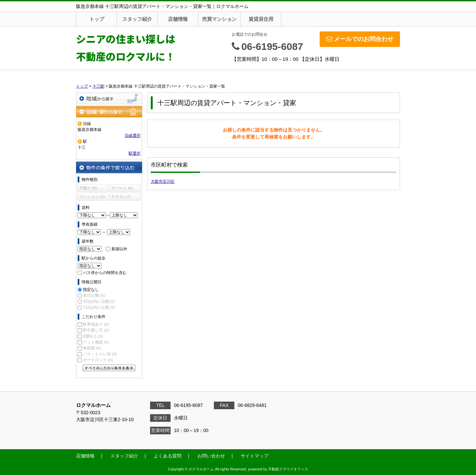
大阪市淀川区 (163, 181)
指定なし (91, 290)
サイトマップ (255, 456)
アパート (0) (122, 188)
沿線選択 (133, 136)
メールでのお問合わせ (360, 39)
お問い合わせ (211, 456)
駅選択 (135, 153)
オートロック (98, 360)
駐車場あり (96, 324)
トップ (97, 19)
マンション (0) (92, 197)
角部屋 (92, 348)
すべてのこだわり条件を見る (109, 368)
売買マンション (219, 19)
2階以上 (93, 336)
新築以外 (119, 249)
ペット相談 (96, 342)
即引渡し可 (96, 330)
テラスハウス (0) (121, 198)
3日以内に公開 (99, 301)
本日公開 (94, 296)
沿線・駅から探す (109, 112)
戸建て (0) (88, 188)
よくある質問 (168, 456)
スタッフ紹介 (137, 19)
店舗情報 (178, 19)
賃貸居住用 (261, 19)
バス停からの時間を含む (105, 273)
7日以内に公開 (99, 307)
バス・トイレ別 (100, 354)
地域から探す (109, 98)
